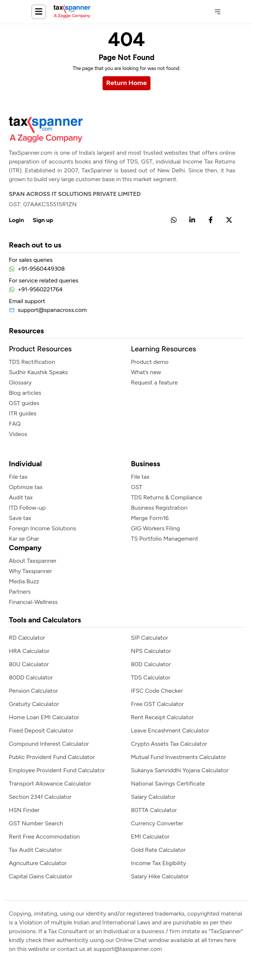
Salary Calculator (153, 797)
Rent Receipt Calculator (162, 717)
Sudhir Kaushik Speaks (38, 372)
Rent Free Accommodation (44, 837)
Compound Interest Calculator (49, 744)
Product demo (150, 362)
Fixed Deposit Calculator (41, 730)
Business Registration (159, 508)
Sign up (43, 220)
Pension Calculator (33, 691)
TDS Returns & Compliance (167, 497)
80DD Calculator (31, 677)
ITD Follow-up (27, 508)
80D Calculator (151, 664)
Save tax (20, 518)
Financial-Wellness (33, 602)
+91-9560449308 (41, 269)
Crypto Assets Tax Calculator (169, 744)
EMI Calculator (150, 837)
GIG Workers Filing (155, 528)
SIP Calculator (150, 638)
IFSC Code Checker (157, 691)
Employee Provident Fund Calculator (57, 770)
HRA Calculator (29, 651)
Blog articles (25, 393)
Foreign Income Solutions (42, 528)
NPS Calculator (151, 651)
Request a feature (154, 382)
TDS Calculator (151, 677)
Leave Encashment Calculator (170, 730)
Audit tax (21, 497)
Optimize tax (26, 487)
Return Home (126, 83)
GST (137, 487)
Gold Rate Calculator (158, 850)
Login (16, 220)
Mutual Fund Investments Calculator (179, 757)
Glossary (20, 382)
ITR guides (23, 413)
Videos (18, 434)
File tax (18, 477)
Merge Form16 (150, 518)
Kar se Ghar (24, 539)
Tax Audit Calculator (35, 850)
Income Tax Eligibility (159, 863)
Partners (20, 592)
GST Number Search (36, 823)
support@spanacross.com (52, 310)
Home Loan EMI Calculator (44, 717)
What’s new (146, 372)
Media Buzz (24, 581)
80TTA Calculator (154, 810)
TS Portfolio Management (164, 539)
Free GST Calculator (157, 704)
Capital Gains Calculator (41, 876)
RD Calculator (27, 638)
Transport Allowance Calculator (50, 784)
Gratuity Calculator (34, 704)
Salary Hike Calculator (160, 876)
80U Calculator (29, 664)
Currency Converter (157, 823)
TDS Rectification (32, 362)
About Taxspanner (33, 561)
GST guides (24, 403)
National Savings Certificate (168, 784)
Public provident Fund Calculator (52, 757)
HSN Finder (24, 810)
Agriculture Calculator (38, 863)
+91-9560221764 (40, 289)
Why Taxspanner (30, 571)
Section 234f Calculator (40, 797)
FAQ (15, 424)
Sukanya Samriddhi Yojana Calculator (180, 770)
